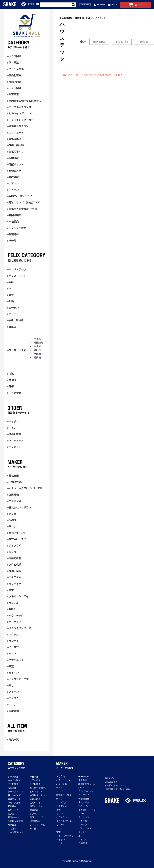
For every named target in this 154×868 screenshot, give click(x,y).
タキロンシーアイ (19, 596)
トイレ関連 (15, 88)
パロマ (12, 654)
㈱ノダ (12, 552)
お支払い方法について (115, 785)
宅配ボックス (16, 165)
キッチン (14, 422)
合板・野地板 (16, 320)
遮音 (11, 295)
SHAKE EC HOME (83, 18)
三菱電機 (14, 711)
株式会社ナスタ (17, 539)
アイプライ (15, 546)
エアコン (14, 184)
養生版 (12, 327)
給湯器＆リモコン (19, 126)
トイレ (12, 428)
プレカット (15, 447)
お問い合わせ (111, 778)
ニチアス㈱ (15, 577)
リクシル (14, 603)
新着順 (144, 42)
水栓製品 (14, 222)
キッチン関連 (16, 69)
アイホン (14, 692)
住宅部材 (14, 234)
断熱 (11, 301)
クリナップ (15, 622)
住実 (11, 590)
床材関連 (14, 63)
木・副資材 (15, 393)
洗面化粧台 (15, 75)
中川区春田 (39, 339)
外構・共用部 (16, 145)
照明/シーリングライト (22, 196)
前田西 (37, 358)
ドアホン (14, 190)
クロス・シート (17, 276)
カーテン (14, 308)
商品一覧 (14, 740)
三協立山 (14, 476)
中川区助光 (39, 346)
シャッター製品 (17, 228)
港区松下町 (39, 350)
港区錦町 (39, 343)
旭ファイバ (15, 584)
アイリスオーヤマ (19, 679)
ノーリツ (14, 647)
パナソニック (16, 660)
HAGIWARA (15, 482)
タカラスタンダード (20, 628)
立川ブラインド (17, 533)
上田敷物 (14, 495)
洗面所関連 (15, 82)
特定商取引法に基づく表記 (118, 789)
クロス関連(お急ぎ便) (16, 832)
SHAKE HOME (66, 18)
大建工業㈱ (15, 571)
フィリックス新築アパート (19, 350)
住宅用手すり (16, 152)
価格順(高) (122, 42)
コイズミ (14, 698)
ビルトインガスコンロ (21, 114)
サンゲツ (14, 527)
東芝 (11, 667)
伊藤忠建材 (15, 558)
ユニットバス (16, 441)
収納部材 (14, 158)
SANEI (12, 520)
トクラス (14, 635)
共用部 (12, 380)
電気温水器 (15, 139)
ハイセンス (15, 501)
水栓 (11, 282)
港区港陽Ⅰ (39, 354)
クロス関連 (15, 56)
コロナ (12, 705)
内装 (11, 374)
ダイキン (14, 673)
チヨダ (12, 514)
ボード (12, 314)
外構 (11, 386)
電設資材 (14, 177)
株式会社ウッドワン (20, 508)
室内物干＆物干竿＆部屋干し (25, 101)
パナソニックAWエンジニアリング (27, 488)
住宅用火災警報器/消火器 (23, 209)
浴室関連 (14, 94)
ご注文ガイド (111, 782)
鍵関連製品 (15, 215)
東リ (11, 686)
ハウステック (16, 616)
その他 (12, 241)
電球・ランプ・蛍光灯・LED (25, 203)
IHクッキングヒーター (21, 120)
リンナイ (14, 641)
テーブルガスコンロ (20, 107)
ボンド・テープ (17, 270)
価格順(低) (99, 42)
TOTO (12, 609)
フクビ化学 (15, 565)
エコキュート (16, 133)
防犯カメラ (15, 171)
